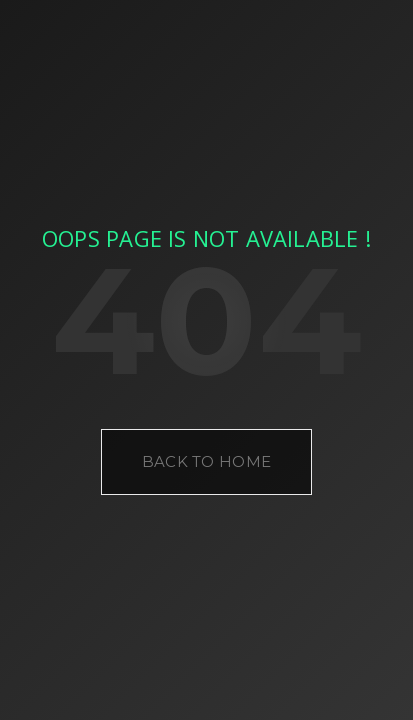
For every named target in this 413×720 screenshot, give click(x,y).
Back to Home (207, 461)
